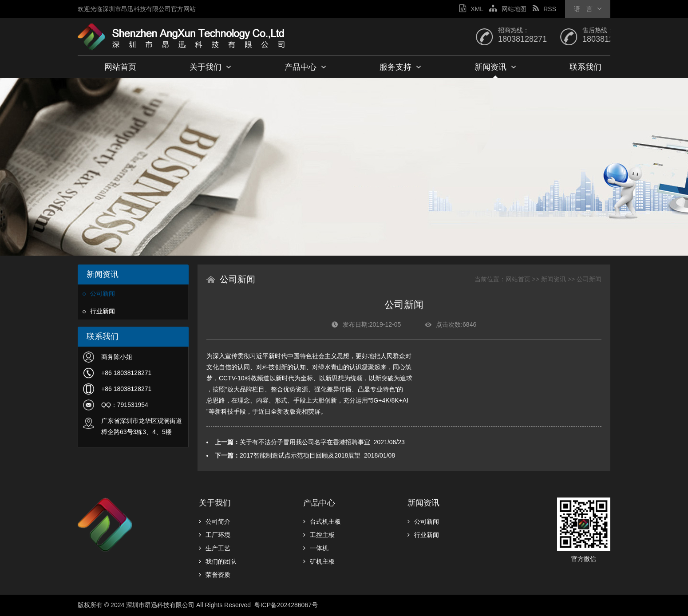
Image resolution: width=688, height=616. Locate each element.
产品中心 (305, 67)
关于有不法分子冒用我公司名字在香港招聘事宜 (305, 442)
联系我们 (585, 67)
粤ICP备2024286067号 (287, 605)
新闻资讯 (495, 67)
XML (471, 9)
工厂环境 (215, 535)
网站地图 (508, 9)
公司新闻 (99, 293)
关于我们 (210, 67)
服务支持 (400, 67)
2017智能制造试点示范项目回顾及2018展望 (300, 455)
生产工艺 (215, 548)
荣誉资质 (215, 575)
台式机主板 (322, 521)
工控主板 (319, 535)
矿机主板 (319, 561)
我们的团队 (218, 561)
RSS (544, 9)
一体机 (316, 548)
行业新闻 (99, 311)
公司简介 (215, 521)
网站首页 (120, 67)
